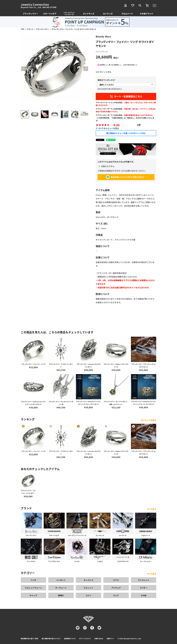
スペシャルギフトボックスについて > (110, 89)
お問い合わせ (99, 639)
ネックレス (88, 580)
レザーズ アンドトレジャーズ (69, 13)
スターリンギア (50, 14)
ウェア (116, 595)
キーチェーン (61, 588)
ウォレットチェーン (33, 588)
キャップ (33, 595)
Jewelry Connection (35, 5)
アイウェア (116, 588)
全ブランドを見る (149, 420)
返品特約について (70, 639)
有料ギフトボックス (107, 80)
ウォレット (88, 588)
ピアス (116, 580)
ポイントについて (85, 639)
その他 (144, 595)
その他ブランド (147, 14)
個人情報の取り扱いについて (51, 639)
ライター (144, 588)
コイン (88, 595)
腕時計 (61, 595)
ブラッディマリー (30, 14)
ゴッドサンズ (89, 14)
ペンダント (61, 580)
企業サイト (110, 639)
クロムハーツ (127, 14)
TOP (23, 29)
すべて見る (152, 509)
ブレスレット (144, 580)
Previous (23, 69)
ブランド (30, 29)
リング (33, 580)
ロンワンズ (108, 14)
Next (86, 69)
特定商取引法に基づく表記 (29, 639)
